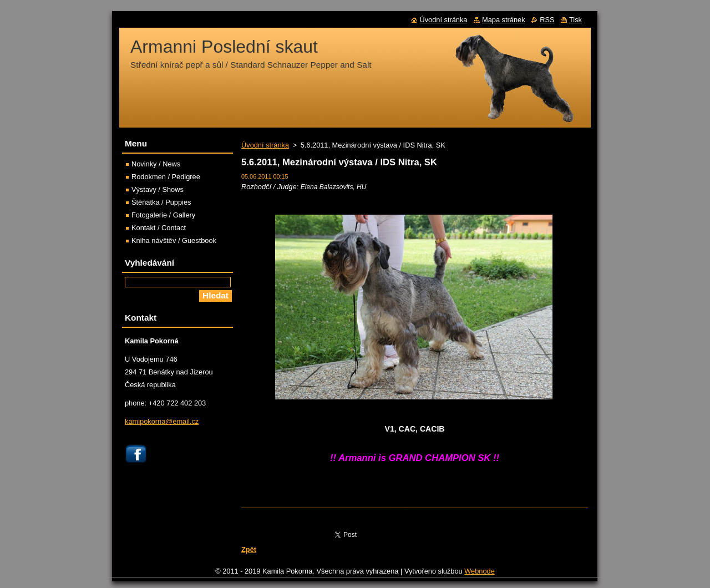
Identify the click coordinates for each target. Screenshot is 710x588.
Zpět (249, 549)
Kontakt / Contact (159, 228)
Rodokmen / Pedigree (166, 177)
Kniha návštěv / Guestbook (174, 240)
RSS (547, 20)
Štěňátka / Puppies (161, 202)
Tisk (575, 20)
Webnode (480, 574)
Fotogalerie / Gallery (163, 215)
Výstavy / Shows (158, 189)
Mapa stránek (504, 20)
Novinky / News (156, 164)
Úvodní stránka (265, 145)
